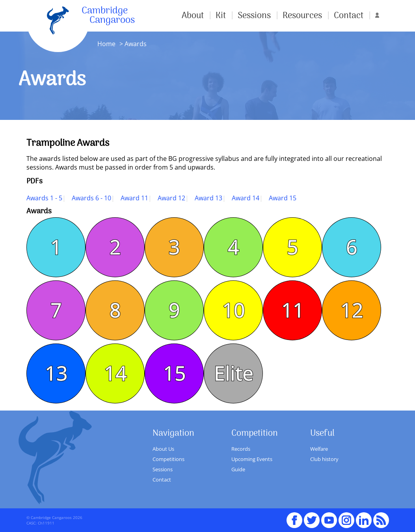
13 (56, 373)
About (193, 16)
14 (115, 373)
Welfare (319, 449)
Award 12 (171, 198)
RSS (381, 517)
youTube (329, 517)
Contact (349, 16)
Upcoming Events (252, 459)
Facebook (294, 517)
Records (241, 449)
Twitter (312, 517)
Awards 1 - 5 (44, 198)
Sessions (254, 16)
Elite (233, 373)
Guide (238, 469)
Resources (302, 16)
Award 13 (208, 198)
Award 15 (283, 198)
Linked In (364, 520)
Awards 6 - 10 (91, 198)
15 (174, 373)
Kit (221, 16)
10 (233, 310)
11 (292, 310)
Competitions (168, 459)
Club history (324, 459)
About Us (163, 449)
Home (106, 44)
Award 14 (246, 198)
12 (352, 310)
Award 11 (134, 198)
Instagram (346, 517)
